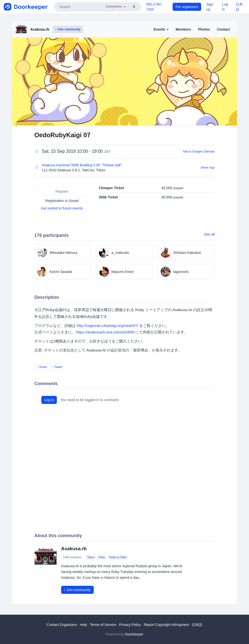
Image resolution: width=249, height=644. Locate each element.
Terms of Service (103, 625)
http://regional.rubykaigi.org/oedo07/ (107, 326)
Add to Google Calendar (199, 152)
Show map (208, 168)
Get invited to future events (62, 208)
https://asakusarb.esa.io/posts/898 (105, 332)
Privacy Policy (130, 625)
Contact (223, 29)
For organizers (187, 7)
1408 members (72, 557)
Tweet (57, 367)
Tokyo (91, 557)
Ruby (102, 557)
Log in (49, 400)
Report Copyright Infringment (166, 625)
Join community (68, 29)
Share (42, 367)
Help (84, 625)
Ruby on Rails (118, 557)
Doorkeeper (134, 634)
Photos (204, 29)
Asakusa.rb (40, 29)
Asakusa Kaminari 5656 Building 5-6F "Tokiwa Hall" (82, 165)
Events (161, 29)
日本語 (197, 625)
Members (183, 29)
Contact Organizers (62, 625)
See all (209, 234)
